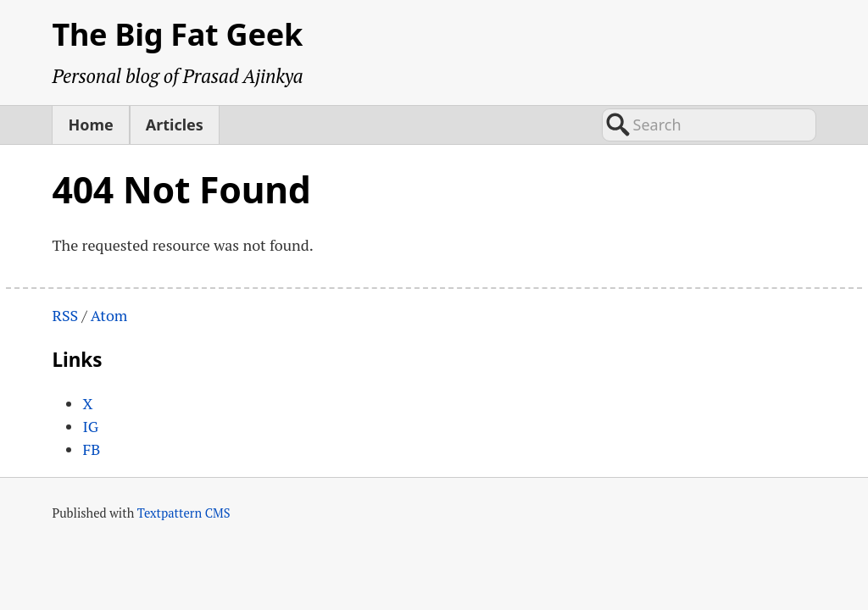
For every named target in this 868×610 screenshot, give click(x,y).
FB (91, 449)
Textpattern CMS (184, 513)
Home (90, 125)
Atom (109, 315)
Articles (175, 125)
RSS (65, 315)
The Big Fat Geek (177, 34)
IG (90, 426)
